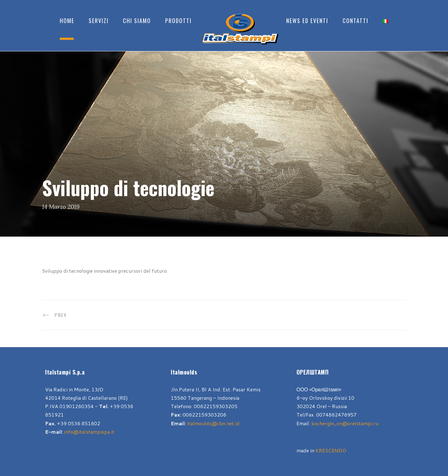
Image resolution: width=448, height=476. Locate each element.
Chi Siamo (137, 21)
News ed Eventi (307, 21)
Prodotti (178, 21)
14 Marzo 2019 (61, 207)
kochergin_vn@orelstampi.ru (345, 423)
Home (67, 21)
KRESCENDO (331, 450)
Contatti (355, 21)
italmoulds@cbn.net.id (213, 423)
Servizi (99, 21)
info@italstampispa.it (89, 432)
